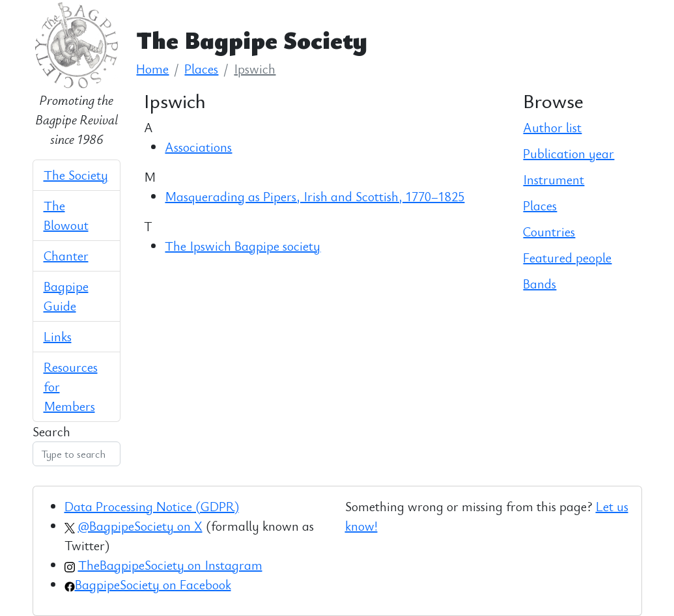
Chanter (66, 256)
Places (201, 69)
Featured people (567, 258)
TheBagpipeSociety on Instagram (170, 565)
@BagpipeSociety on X (140, 526)
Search (51, 431)
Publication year (569, 153)
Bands (540, 284)
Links (58, 336)
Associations (198, 147)
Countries (549, 231)
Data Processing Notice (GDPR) (152, 506)
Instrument (554, 179)
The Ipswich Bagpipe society (243, 246)
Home (152, 69)
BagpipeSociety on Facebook (153, 584)
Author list (552, 127)
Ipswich (255, 69)
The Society (76, 175)
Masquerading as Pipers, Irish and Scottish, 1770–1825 (315, 196)
